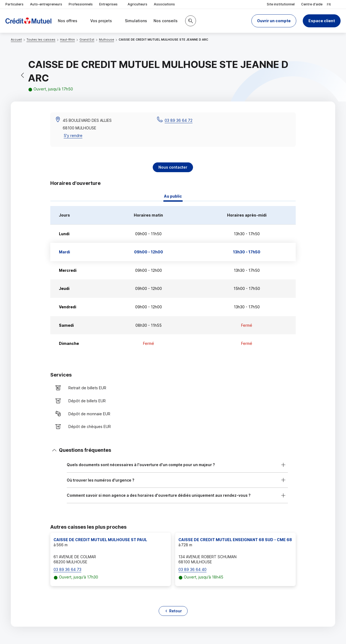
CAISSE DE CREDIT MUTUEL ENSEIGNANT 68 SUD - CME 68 (235, 540)
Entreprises (110, 4)
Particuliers (14, 4)
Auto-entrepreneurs (46, 4)
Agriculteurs (137, 4)
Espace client (322, 21)
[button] (274, 21)
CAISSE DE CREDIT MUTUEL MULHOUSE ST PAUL (100, 540)
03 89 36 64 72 (179, 120)
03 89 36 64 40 (192, 569)
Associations (164, 4)
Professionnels (81, 4)
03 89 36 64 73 (67, 569)
